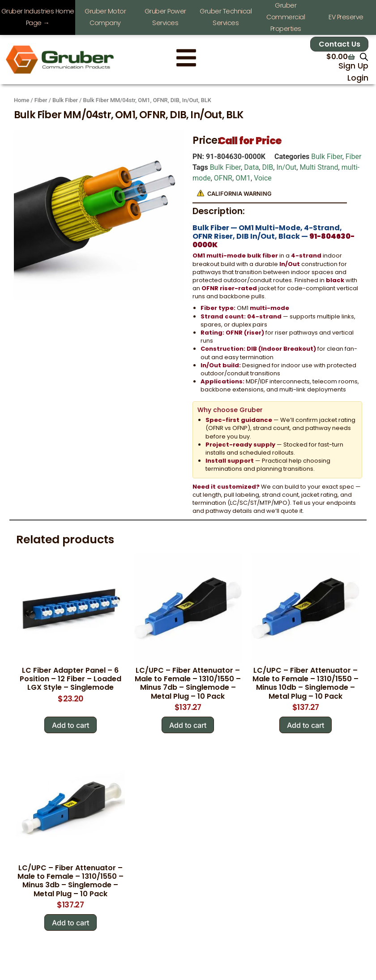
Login (358, 78)
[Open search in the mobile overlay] (364, 57)
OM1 (243, 178)
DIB (267, 167)
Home (21, 100)
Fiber (41, 100)
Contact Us (340, 44)
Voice (263, 178)
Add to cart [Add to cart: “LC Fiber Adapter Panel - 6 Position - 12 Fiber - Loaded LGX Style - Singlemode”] (70, 725)
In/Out (286, 167)
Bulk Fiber (65, 100)
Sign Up (353, 66)
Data (251, 167)
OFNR (223, 178)
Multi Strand (319, 167)
